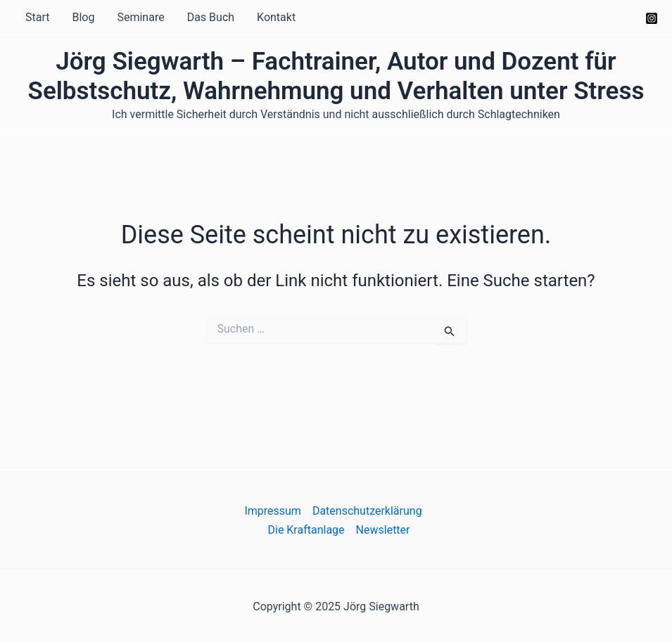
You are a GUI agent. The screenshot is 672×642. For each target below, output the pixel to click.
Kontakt (276, 17)
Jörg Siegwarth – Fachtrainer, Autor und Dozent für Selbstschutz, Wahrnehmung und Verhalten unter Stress (336, 76)
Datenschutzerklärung (367, 511)
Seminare (140, 17)
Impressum (273, 511)
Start (37, 17)
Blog (83, 17)
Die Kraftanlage (306, 530)
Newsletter (383, 530)
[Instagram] (652, 18)
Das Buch (211, 17)
